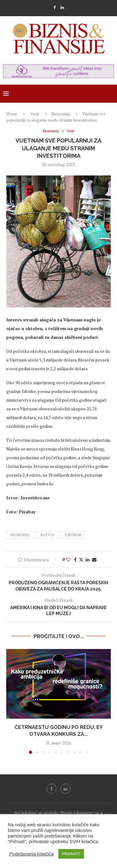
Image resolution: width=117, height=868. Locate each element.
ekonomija (20, 535)
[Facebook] (54, 7)
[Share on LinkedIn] (88, 560)
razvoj (47, 535)
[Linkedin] (62, 7)
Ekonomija (61, 114)
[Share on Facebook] (75, 560)
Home (12, 114)
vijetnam (73, 535)
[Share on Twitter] (81, 560)
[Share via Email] (94, 560)
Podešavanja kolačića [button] (32, 854)
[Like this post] (68, 560)
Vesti (35, 114)
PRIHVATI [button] (71, 854)
